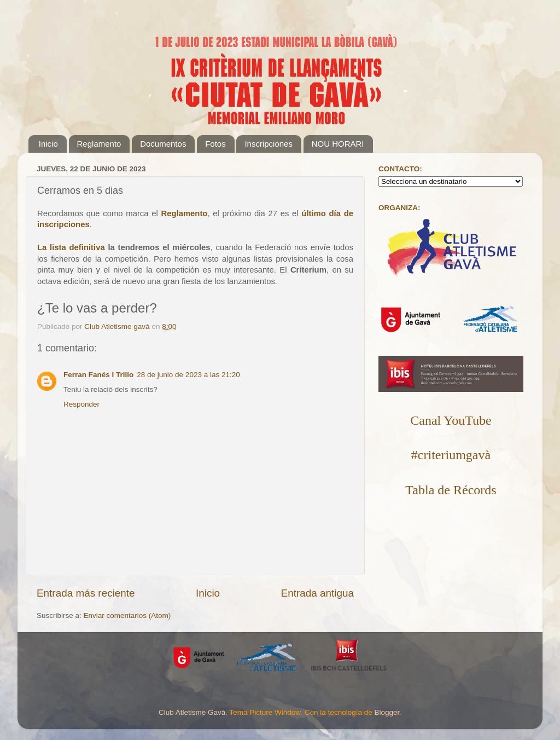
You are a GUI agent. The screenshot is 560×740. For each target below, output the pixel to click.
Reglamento (99, 144)
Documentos (163, 144)
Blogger (387, 712)
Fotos (215, 144)
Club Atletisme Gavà (192, 712)
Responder (81, 404)
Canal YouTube (451, 420)
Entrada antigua (317, 593)
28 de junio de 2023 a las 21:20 (188, 375)
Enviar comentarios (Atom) (127, 615)
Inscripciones (269, 144)
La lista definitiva (71, 247)
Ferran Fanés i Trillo (98, 375)
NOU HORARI (338, 144)
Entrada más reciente (86, 593)
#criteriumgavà (451, 455)
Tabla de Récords (451, 490)
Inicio (48, 144)
